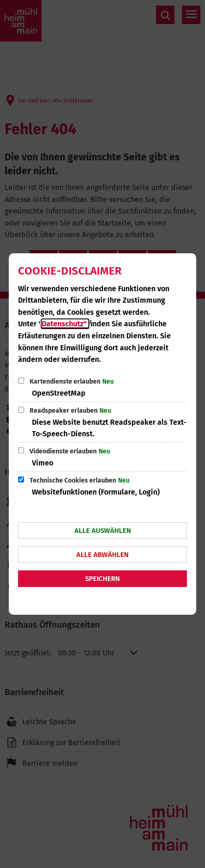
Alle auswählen (103, 531)
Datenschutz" (65, 324)
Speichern (102, 579)
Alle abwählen (102, 555)
